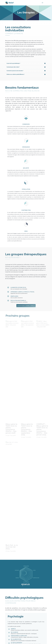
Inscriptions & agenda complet (26, 306)
